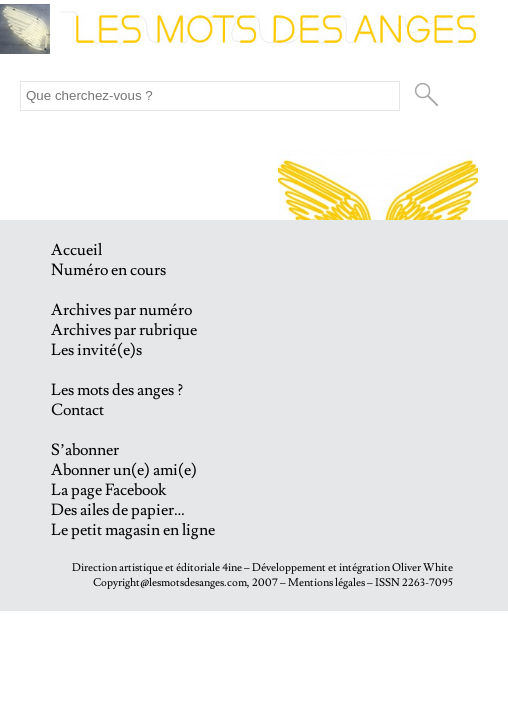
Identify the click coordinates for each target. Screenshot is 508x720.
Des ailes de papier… (118, 510)
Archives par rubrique (124, 330)
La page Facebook (108, 490)
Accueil (76, 250)
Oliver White (422, 567)
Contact (77, 410)
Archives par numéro (121, 310)
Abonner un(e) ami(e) (124, 470)
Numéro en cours (108, 270)
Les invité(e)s (96, 350)
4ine (232, 567)
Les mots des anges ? (117, 390)
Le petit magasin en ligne (133, 530)
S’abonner (85, 450)
